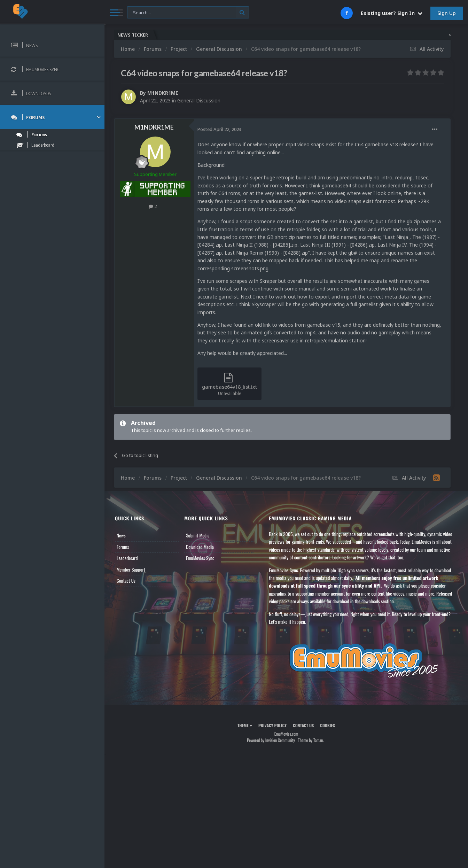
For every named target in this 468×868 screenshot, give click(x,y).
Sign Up (447, 13)
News (121, 535)
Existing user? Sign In (392, 13)
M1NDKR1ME (163, 93)
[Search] (188, 13)
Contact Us (126, 581)
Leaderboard (127, 558)
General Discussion (199, 100)
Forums (123, 547)
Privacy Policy (272, 725)
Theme (245, 725)
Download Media (200, 547)
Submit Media (198, 535)
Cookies (327, 725)
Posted (219, 129)
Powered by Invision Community (271, 740)
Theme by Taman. (311, 740)
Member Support (131, 569)
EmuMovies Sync (200, 558)
